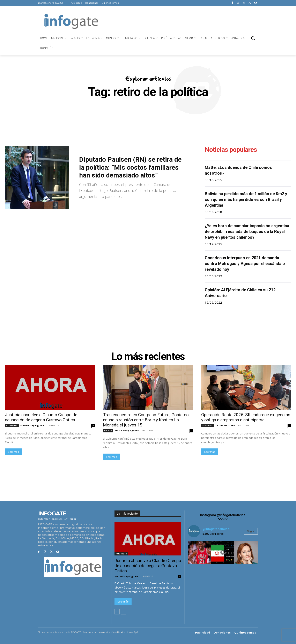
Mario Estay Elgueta (32, 425)
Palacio (108, 431)
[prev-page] (117, 612)
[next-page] (124, 612)
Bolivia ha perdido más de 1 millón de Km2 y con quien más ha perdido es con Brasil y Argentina (246, 199)
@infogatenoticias (216, 529)
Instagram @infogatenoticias (223, 515)
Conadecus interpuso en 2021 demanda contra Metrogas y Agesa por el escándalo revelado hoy (245, 264)
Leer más (13, 452)
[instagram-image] (199, 552)
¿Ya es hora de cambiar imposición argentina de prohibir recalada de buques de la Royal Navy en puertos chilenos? (247, 232)
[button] (253, 38)
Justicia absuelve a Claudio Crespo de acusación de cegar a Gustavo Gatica (41, 417)
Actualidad (12, 425)
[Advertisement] (181, 21)
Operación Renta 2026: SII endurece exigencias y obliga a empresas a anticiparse (246, 417)
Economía (208, 425)
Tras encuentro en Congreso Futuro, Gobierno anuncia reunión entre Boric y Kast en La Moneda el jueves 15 (146, 420)
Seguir (251, 531)
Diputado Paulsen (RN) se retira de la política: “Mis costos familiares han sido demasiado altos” (130, 167)
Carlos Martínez (225, 425)
